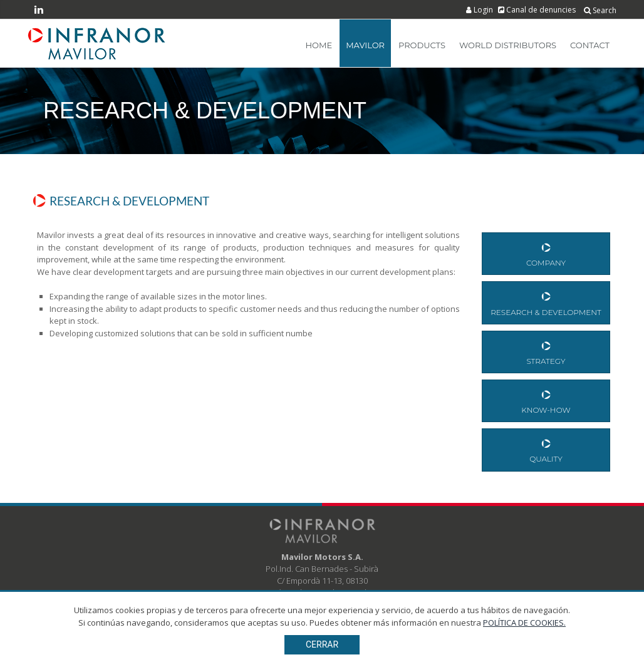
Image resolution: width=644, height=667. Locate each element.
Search (600, 10)
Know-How (546, 401)
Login (480, 10)
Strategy (546, 352)
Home (319, 45)
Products (422, 45)
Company (546, 253)
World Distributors (508, 45)
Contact (590, 45)
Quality (546, 449)
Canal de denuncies (538, 10)
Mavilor (365, 45)
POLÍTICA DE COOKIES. (524, 623)
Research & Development (546, 302)
